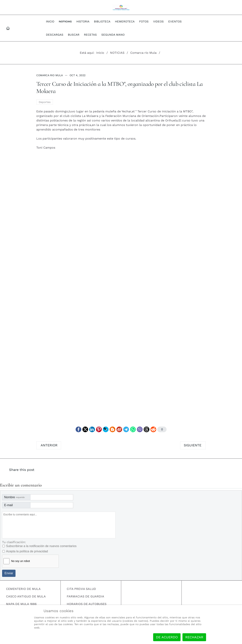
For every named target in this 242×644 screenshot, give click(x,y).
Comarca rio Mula (50, 75)
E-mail (8, 505)
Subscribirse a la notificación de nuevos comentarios (41, 546)
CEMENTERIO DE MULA (23, 589)
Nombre (14, 497)
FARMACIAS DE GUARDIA (85, 596)
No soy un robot (21, 561)
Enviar (9, 573)
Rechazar (194, 637)
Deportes (45, 102)
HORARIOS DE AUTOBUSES (87, 604)
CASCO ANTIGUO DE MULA (26, 596)
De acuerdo (167, 637)
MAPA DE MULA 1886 (21, 604)
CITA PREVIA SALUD (81, 589)
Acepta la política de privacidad (27, 551)
